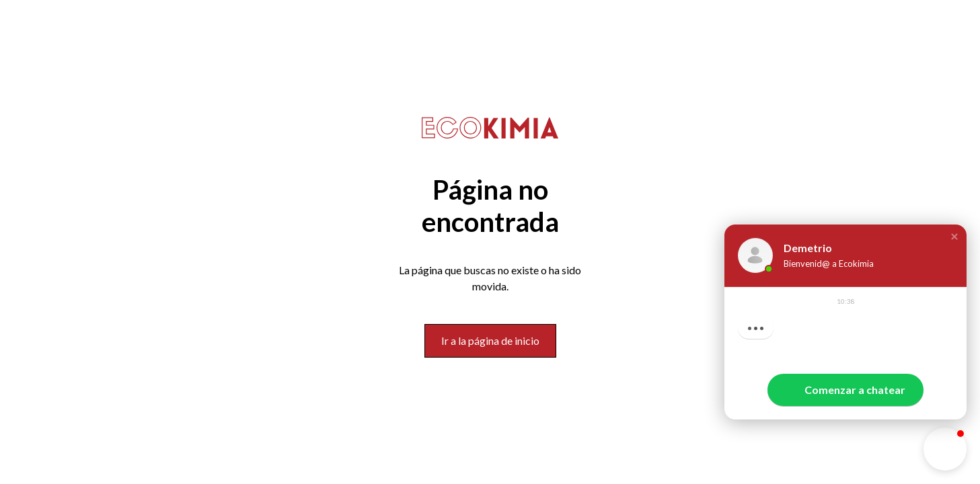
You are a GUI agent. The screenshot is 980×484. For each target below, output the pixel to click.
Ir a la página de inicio (490, 340)
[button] (954, 237)
